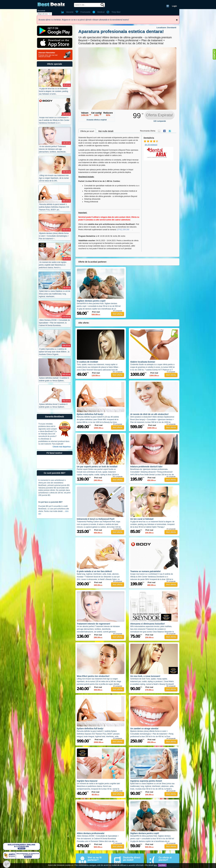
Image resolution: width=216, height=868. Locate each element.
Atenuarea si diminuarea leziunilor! (148, 624)
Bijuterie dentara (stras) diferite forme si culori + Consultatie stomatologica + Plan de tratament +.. (54, 236)
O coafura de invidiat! (88, 362)
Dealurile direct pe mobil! (132, 859)
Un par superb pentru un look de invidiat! (97, 467)
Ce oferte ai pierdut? (165, 859)
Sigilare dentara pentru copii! (91, 301)
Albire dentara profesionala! (91, 833)
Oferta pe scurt (87, 131)
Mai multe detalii (106, 131)
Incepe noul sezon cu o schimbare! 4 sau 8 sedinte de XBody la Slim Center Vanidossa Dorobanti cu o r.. (54, 120)
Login (175, 6)
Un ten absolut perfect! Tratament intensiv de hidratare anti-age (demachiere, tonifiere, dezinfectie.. (53, 149)
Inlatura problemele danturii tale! (146, 467)
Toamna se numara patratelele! (146, 571)
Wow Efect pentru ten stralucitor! (93, 676)
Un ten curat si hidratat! (142, 519)
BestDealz (51, 5)
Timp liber (116, 12)
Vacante (70, 12)
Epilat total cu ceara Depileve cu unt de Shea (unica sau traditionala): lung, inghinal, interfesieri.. (55, 294)
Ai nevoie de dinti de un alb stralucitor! (149, 414)
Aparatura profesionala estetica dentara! (121, 31)
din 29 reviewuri (151, 145)
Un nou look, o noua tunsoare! (145, 676)
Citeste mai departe (61, 447)
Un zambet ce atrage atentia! (144, 729)
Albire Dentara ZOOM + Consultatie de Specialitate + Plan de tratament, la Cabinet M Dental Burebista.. (54, 323)
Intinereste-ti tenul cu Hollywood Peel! (96, 519)
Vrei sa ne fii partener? (95, 859)
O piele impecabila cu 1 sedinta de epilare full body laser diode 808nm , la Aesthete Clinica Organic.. (54, 352)
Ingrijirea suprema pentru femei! (146, 781)
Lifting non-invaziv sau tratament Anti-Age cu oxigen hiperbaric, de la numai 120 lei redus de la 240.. (54, 178)
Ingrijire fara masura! (87, 781)
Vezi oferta (118, 314)
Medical (101, 12)
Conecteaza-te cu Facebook (168, 6)
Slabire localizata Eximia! (143, 362)
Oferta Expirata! (159, 115)
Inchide (177, 20)
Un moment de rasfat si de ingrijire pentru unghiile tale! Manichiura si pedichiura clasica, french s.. (53, 265)
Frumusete (85, 12)
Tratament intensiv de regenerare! (94, 624)
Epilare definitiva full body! (90, 414)
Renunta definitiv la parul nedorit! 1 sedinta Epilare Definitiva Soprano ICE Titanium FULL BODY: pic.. (54, 207)
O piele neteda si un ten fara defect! (94, 571)
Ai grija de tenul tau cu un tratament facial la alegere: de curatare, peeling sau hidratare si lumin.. (54, 91)
